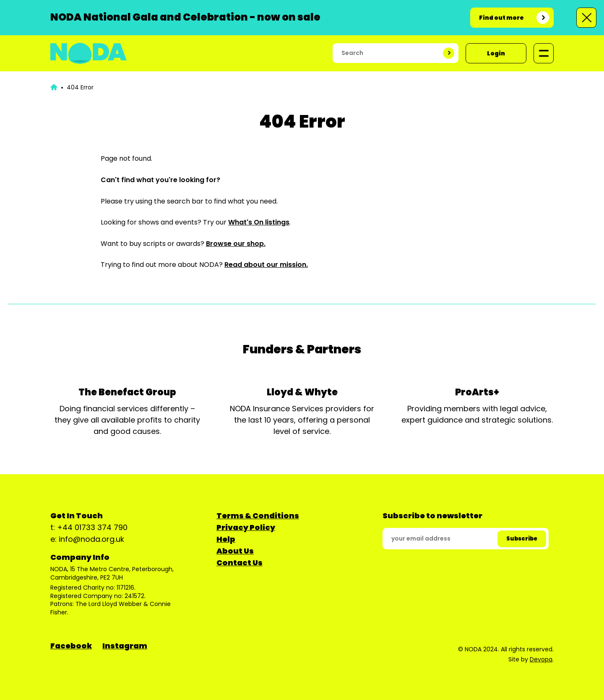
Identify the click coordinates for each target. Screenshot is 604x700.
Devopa (541, 659)
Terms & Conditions (258, 516)
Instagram (125, 646)
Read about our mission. (266, 265)
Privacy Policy (246, 527)
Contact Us (240, 563)
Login (496, 53)
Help (226, 539)
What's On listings (259, 222)
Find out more (501, 18)
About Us (235, 551)
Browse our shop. (236, 244)
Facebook (71, 646)
